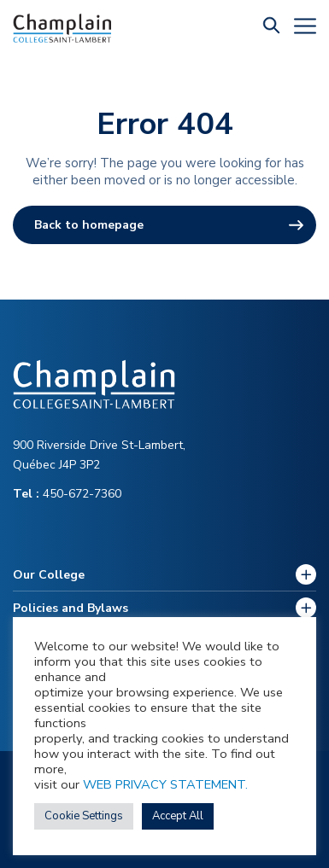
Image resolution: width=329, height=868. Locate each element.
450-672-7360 (67, 494)
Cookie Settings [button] (84, 816)
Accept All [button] (178, 816)
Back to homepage (89, 225)
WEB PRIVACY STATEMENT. (165, 784)
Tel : (28, 494)
